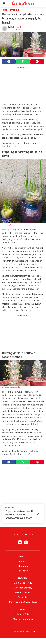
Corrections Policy (23, 588)
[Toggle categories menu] (4, 3)
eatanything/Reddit (9, 225)
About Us (23, 561)
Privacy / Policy (23, 614)
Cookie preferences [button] (23, 619)
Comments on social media (23, 602)
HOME (4, 10)
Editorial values (23, 592)
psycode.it (23, 571)
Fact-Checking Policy (23, 583)
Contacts (23, 566)
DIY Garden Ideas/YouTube (11, 387)
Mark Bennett (16, 27)
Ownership (23, 597)
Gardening (14, 10)
